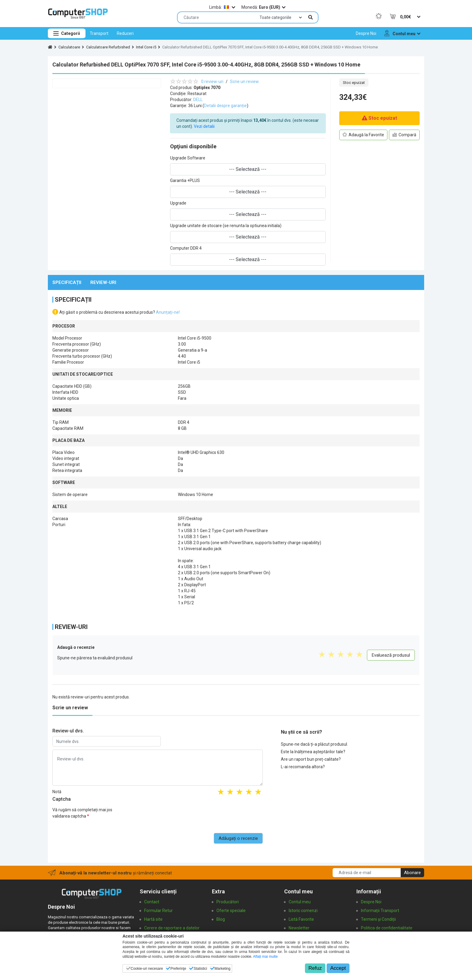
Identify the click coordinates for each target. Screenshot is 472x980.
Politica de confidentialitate (387, 928)
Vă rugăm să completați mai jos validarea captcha (82, 813)
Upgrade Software (188, 158)
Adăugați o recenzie (238, 838)
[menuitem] (99, 33)
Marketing (223, 969)
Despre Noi (371, 902)
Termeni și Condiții (378, 919)
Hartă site (153, 919)
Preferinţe (178, 969)
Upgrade (178, 203)
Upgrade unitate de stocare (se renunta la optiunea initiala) (226, 226)
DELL (198, 100)
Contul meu (300, 902)
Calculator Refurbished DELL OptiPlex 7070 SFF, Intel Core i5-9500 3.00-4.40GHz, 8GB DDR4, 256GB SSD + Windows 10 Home (270, 47)
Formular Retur (158, 911)
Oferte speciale (231, 911)
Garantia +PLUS (185, 180)
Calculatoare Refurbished (108, 47)
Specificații (67, 282)
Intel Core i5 (146, 47)
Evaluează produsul (391, 655)
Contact (152, 902)
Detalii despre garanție (225, 106)
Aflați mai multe (265, 957)
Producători (228, 902)
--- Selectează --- (248, 169)
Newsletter (299, 928)
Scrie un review (244, 82)
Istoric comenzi (303, 911)
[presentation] (217, 816)
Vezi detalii (204, 126)
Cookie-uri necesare (147, 969)
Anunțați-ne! (168, 312)
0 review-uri (212, 82)
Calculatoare (69, 47)
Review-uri (103, 282)
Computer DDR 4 (186, 248)
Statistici (200, 969)
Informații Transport (380, 911)
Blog (221, 919)
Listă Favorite (301, 919)
